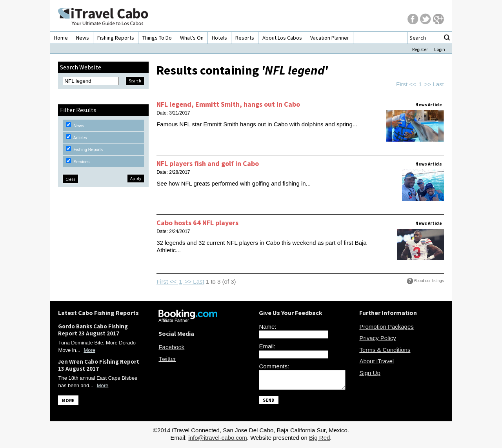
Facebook (171, 347)
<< (413, 84)
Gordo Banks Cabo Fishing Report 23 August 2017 (93, 330)
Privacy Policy (377, 338)
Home (61, 38)
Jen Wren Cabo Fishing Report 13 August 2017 (99, 365)
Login (440, 49)
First (402, 84)
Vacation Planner (330, 38)
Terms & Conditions (385, 350)
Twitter (167, 359)
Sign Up (370, 373)
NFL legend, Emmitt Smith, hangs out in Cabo (228, 104)
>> (427, 84)
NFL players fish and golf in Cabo (208, 163)
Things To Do (157, 38)
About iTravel (376, 361)
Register (420, 49)
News (83, 38)
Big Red (319, 440)
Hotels (219, 38)
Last (438, 84)
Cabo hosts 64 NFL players (197, 223)
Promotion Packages (386, 327)
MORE (68, 400)
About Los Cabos (282, 38)
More (89, 350)
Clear (70, 179)
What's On (192, 38)
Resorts (245, 38)
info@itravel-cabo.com (217, 440)
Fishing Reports (116, 38)
